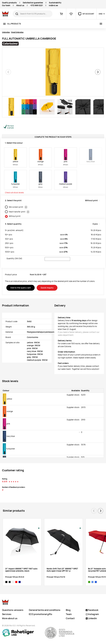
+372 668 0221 (37, 5)
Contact (70, 618)
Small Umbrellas (17, 32)
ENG (101, 14)
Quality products (9, 3)
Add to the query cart (21, 288)
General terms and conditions (45, 610)
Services (7, 614)
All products (14, 24)
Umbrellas (6, 32)
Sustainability (55, 3)
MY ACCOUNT (88, 14)
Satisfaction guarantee (33, 3)
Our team (6, 5)
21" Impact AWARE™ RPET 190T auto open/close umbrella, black (21, 570)
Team (69, 614)
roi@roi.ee (53, 5)
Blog (68, 610)
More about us (10, 618)
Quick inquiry (47, 288)
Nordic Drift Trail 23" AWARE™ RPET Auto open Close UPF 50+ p (62, 570)
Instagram (92, 614)
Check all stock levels (14, 193)
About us (20, 5)
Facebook (92, 610)
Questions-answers (13, 610)
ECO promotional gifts (41, 614)
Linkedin (91, 618)
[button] (98, 72)
